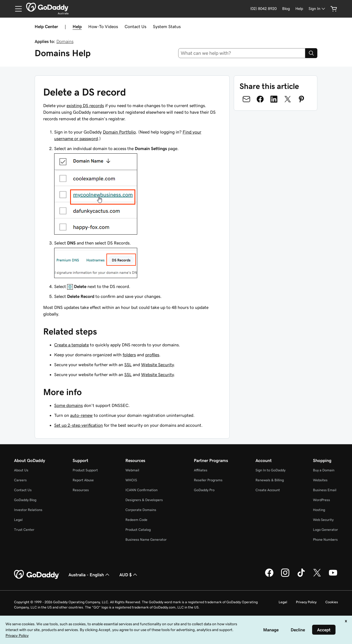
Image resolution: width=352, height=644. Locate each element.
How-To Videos (103, 26)
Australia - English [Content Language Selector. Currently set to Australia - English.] (90, 575)
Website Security (157, 365)
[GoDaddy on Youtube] (333, 576)
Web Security (323, 520)
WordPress (321, 500)
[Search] (311, 53)
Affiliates (201, 470)
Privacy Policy (306, 602)
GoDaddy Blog (25, 500)
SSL (128, 365)
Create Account (268, 490)
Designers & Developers (144, 500)
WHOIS (131, 480)
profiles (152, 355)
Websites (320, 480)
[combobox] (242, 53)
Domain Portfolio (119, 132)
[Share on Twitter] (288, 99)
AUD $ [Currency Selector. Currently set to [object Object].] (129, 575)
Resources (81, 490)
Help (77, 26)
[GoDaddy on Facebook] (269, 576)
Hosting (319, 510)
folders (129, 355)
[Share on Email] (246, 99)
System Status (167, 26)
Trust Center (24, 530)
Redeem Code (136, 520)
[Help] (299, 9)
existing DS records (85, 105)
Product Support (85, 470)
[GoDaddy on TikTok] (301, 576)
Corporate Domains (141, 510)
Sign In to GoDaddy (270, 470)
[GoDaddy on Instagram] (285, 576)
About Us (21, 470)
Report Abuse (83, 480)
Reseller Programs (208, 480)
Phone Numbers (325, 540)
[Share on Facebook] (260, 99)
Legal (18, 520)
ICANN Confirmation (141, 490)
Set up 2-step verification (79, 425)
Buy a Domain (324, 470)
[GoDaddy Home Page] (37, 575)
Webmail (132, 470)
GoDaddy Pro (204, 490)
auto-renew (81, 415)
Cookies (332, 602)
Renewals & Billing (270, 480)
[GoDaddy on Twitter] (317, 576)
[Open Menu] (16, 9)
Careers (20, 480)
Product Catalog (138, 530)
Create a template (71, 345)
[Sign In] (317, 9)
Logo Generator (325, 530)
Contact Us (135, 26)
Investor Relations (28, 510)
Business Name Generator (146, 540)
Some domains (68, 405)
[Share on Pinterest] (301, 99)
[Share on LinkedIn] (274, 99)
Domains (65, 41)
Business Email (325, 490)
